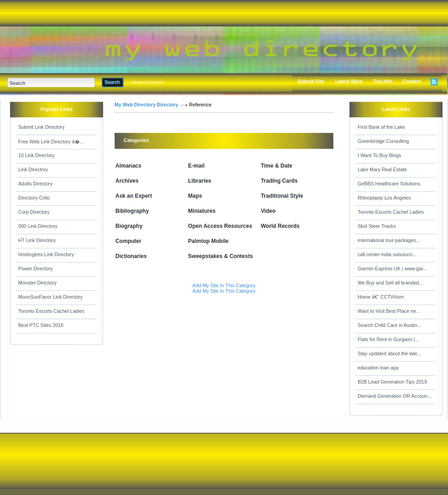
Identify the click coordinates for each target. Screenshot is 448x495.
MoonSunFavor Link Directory (50, 297)
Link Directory (33, 169)
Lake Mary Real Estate (382, 169)
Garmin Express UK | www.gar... (392, 269)
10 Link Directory (36, 155)
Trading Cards (279, 181)
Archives (127, 181)
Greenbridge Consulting (383, 141)
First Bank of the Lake (381, 127)
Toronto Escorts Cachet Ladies (51, 311)
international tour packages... (389, 240)
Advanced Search (147, 82)
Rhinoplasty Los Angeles (384, 198)
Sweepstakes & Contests (220, 256)
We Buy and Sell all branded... (390, 283)
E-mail (196, 166)
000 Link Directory (38, 226)
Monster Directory (37, 283)
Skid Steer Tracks (377, 226)
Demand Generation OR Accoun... (395, 396)
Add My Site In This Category (224, 285)
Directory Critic (34, 198)
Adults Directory (35, 184)
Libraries (200, 181)
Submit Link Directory (41, 127)
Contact (412, 81)
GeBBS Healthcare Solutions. (390, 184)
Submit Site (311, 81)
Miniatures (202, 211)
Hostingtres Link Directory (46, 254)
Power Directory (36, 269)
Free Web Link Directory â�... (51, 142)
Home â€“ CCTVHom (381, 297)
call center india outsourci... (387, 254)
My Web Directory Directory (146, 105)
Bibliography (132, 211)
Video (268, 211)
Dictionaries (131, 256)
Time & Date (277, 166)
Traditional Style (282, 196)
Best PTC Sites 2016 (41, 325)
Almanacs (128, 166)
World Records (280, 226)
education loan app (378, 368)
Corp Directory (34, 212)
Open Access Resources (220, 226)
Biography (129, 226)
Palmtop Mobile (208, 241)
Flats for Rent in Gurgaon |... (388, 339)
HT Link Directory (37, 240)
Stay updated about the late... (389, 353)
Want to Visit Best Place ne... (389, 311)
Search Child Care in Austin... (389, 325)
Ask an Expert (134, 196)
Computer (128, 241)
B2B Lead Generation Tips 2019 (392, 382)
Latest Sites (349, 81)
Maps (195, 196)
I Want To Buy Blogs (379, 155)
